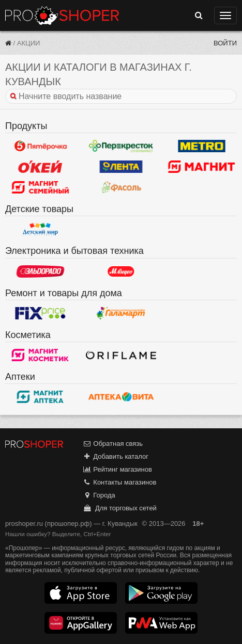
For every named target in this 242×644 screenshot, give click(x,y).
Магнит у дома (202, 167)
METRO (202, 146)
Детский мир (40, 229)
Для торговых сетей (120, 508)
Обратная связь (113, 444)
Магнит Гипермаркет (40, 187)
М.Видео (121, 271)
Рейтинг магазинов (117, 469)
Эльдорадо (40, 271)
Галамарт (121, 313)
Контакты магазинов (119, 482)
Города (99, 495)
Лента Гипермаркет (121, 167)
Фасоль (121, 187)
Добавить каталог (116, 456)
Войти (225, 43)
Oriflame (121, 355)
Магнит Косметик (40, 355)
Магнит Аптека (40, 397)
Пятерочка (40, 146)
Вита (121, 397)
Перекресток (121, 146)
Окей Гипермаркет (40, 167)
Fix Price (40, 313)
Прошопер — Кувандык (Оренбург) (62, 15)
